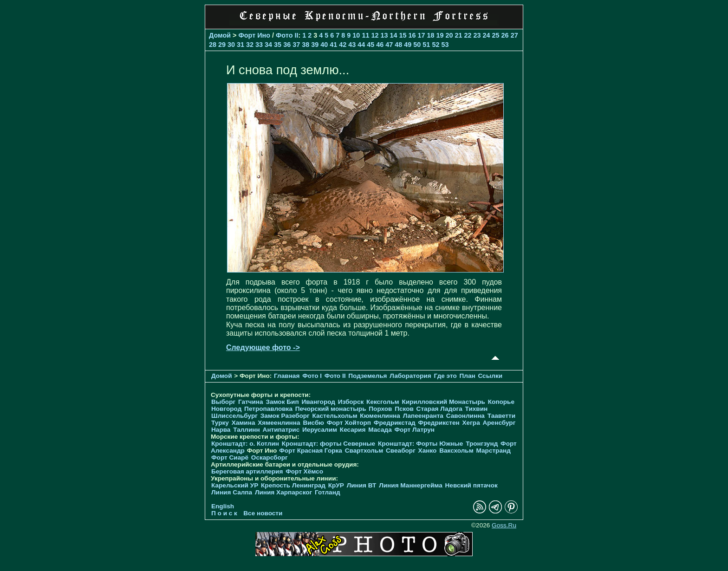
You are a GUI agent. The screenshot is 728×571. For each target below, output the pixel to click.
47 (389, 45)
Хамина (244, 423)
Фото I (312, 376)
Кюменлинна (380, 416)
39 (315, 45)
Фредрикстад (395, 423)
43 (352, 45)
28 (213, 45)
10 (356, 35)
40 (324, 45)
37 (296, 45)
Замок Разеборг (285, 416)
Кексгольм (383, 402)
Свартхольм (364, 451)
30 (231, 45)
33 (259, 45)
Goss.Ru (504, 525)
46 (380, 45)
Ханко (428, 451)
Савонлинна (465, 416)
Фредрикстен (439, 423)
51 (426, 45)
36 (287, 45)
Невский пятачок (471, 485)
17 (421, 35)
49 (408, 45)
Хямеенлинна (279, 423)
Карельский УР (235, 485)
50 (417, 45)
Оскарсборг (270, 457)
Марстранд (494, 451)
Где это (445, 376)
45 (370, 45)
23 (477, 35)
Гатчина (251, 402)
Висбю (313, 423)
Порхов (380, 409)
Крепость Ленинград (293, 485)
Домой (220, 35)
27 (514, 35)
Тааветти (501, 416)
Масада (380, 430)
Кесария (353, 430)
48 (398, 45)
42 (343, 45)
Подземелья (367, 376)
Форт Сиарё (230, 457)
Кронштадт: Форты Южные (421, 444)
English (223, 506)
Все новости (263, 513)
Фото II (287, 35)
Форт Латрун (415, 430)
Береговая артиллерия (247, 471)
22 (468, 35)
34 (268, 45)
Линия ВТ (362, 485)
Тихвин (477, 409)
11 (365, 35)
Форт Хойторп (349, 423)
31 (240, 45)
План (467, 376)
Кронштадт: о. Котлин (245, 444)
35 (278, 45)
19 (440, 35)
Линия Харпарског (283, 492)
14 (393, 35)
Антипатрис (281, 430)
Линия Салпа (232, 492)
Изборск (351, 402)
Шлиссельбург (234, 416)
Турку (220, 423)
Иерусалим (320, 430)
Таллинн (247, 430)
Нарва (221, 430)
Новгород (226, 409)
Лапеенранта (423, 416)
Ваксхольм (456, 451)
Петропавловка (268, 409)
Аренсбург (499, 423)
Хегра (471, 423)
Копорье (501, 402)
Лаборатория (410, 376)
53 (445, 45)
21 (459, 35)
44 (361, 45)
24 (487, 35)
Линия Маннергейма (411, 485)
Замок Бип (282, 402)
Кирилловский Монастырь (443, 402)
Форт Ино (255, 35)
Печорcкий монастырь (331, 409)
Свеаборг (401, 451)
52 (435, 45)
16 (412, 35)
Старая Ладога (439, 409)
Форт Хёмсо (304, 471)
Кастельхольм (335, 416)
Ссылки (490, 376)
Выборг (223, 402)
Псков (404, 409)
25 (496, 35)
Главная (287, 376)
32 (250, 45)
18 (430, 35)
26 (505, 35)
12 (375, 35)
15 (403, 35)
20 (449, 35)
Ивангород (318, 402)
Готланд (328, 492)
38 (305, 45)
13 (384, 35)
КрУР (336, 485)
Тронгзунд (482, 444)
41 (333, 45)
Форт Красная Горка (311, 451)
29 (222, 45)
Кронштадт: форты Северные (328, 444)
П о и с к (224, 513)
